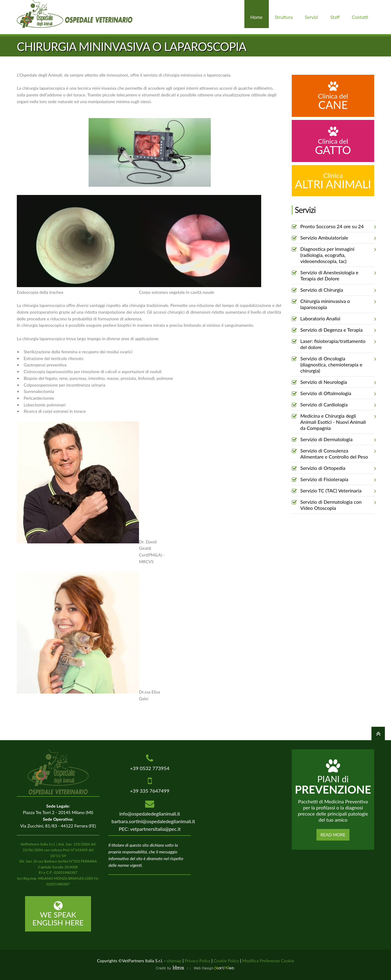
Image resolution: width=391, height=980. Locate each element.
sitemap (174, 961)
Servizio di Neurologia (337, 382)
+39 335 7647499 (150, 791)
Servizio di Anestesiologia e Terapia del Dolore (337, 274)
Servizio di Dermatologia (337, 439)
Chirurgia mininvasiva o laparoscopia (337, 303)
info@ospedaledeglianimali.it (150, 814)
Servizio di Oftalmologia (337, 393)
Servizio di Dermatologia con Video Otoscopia (337, 504)
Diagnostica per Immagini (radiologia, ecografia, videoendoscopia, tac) (337, 254)
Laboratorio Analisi (337, 319)
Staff (335, 17)
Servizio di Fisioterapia (337, 479)
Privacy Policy (198, 961)
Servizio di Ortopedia (337, 468)
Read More (333, 835)
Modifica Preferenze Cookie (268, 961)
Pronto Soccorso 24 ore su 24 (337, 226)
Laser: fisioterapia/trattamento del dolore (337, 343)
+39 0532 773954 (150, 768)
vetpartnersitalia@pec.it (155, 829)
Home (257, 17)
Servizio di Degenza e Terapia (337, 330)
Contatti (360, 17)
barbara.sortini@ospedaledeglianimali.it (153, 821)
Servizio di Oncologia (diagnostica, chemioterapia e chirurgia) (337, 363)
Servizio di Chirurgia (337, 290)
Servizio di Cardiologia (337, 405)
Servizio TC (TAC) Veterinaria (337, 491)
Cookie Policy (226, 961)
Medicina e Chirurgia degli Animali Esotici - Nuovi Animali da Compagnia (337, 421)
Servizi (311, 17)
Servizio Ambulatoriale (337, 238)
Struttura (284, 17)
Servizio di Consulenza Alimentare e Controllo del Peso (337, 452)
